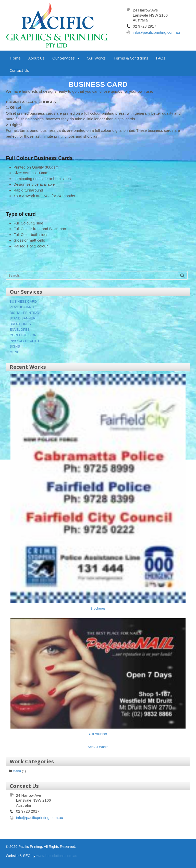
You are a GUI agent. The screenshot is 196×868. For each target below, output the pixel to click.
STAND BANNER (23, 318)
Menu (17, 771)
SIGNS (15, 346)
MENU (15, 352)
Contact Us (19, 70)
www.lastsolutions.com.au (57, 856)
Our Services (64, 58)
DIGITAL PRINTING (24, 313)
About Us (36, 58)
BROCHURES (20, 324)
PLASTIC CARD (22, 307)
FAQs (161, 58)
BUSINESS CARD (23, 301)
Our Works (96, 58)
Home (15, 58)
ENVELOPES (20, 330)
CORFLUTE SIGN (23, 335)
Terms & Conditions (131, 58)
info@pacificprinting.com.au (156, 32)
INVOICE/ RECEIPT (25, 341)
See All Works (98, 747)
